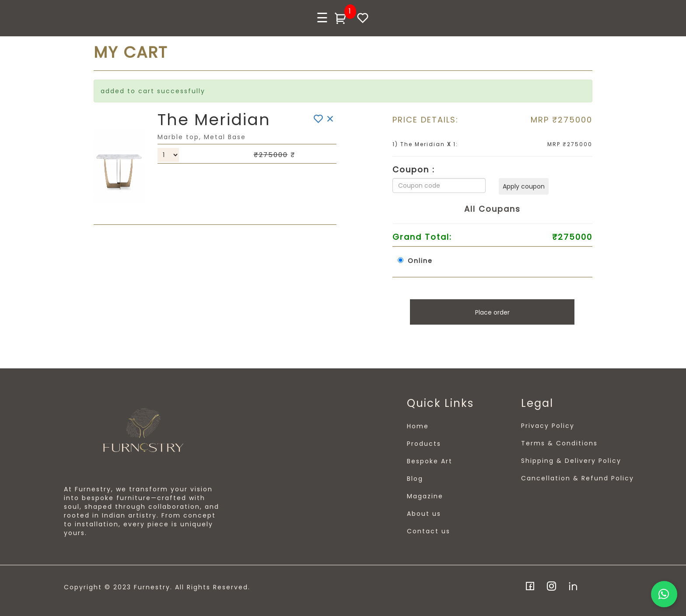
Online (420, 261)
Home (418, 426)
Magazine (425, 496)
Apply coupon (524, 186)
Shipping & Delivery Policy (571, 461)
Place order (492, 312)
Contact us (429, 531)
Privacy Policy (548, 426)
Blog (415, 479)
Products (424, 444)
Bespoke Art (430, 461)
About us (424, 514)
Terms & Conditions (559, 443)
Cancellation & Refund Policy (577, 478)
